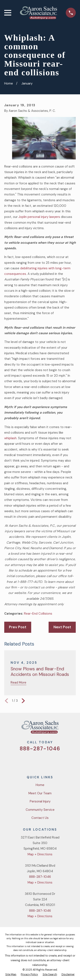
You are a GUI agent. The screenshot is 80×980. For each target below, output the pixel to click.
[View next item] (23, 701)
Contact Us (40, 818)
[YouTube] (45, 761)
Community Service (40, 810)
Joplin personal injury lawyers (39, 217)
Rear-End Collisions (38, 614)
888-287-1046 (40, 749)
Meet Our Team (40, 793)
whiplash (10, 438)
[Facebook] (35, 761)
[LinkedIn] (55, 761)
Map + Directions (40, 854)
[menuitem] (11, 975)
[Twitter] (25, 761)
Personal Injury (40, 801)
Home (40, 785)
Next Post (62, 627)
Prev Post (18, 627)
